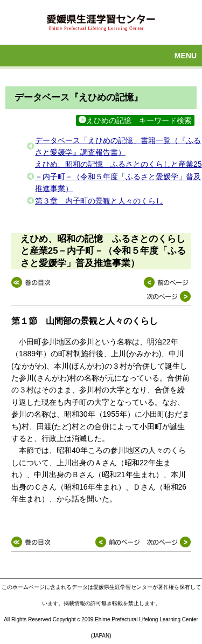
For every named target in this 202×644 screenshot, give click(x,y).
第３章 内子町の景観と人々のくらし (99, 201)
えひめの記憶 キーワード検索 (135, 120)
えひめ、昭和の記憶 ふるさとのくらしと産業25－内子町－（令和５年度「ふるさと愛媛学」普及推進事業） (119, 176)
